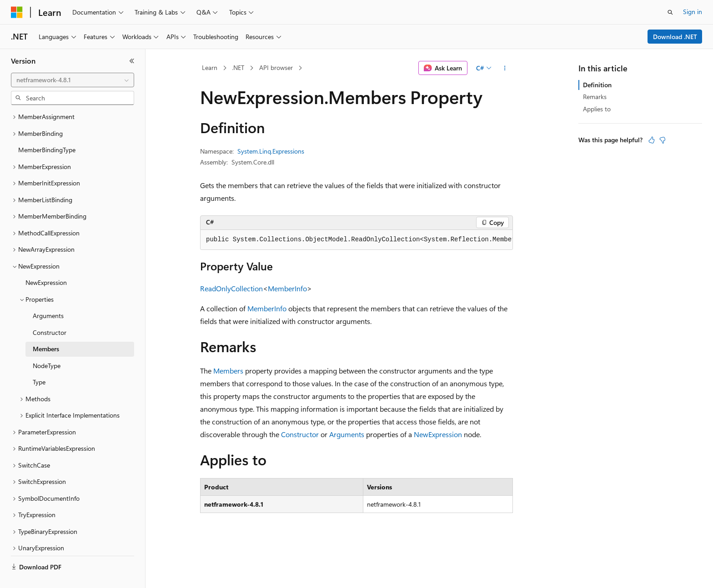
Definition (597, 85)
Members (228, 371)
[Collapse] (132, 61)
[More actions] (505, 68)
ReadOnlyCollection (231, 288)
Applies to (597, 109)
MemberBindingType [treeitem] (47, 128)
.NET (238, 67)
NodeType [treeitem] (47, 344)
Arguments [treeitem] (48, 294)
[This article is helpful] (652, 140)
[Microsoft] (17, 12)
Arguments (347, 434)
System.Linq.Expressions (271, 151)
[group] (356, 240)
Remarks (595, 97)
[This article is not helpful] (663, 140)
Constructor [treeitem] (50, 311)
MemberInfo (287, 288)
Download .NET (675, 37)
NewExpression (438, 434)
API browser (276, 67)
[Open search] (670, 12)
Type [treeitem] (39, 361)
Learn (210, 67)
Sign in (693, 12)
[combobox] (73, 80)
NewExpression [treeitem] (46, 261)
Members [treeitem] (46, 327)
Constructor (300, 434)
